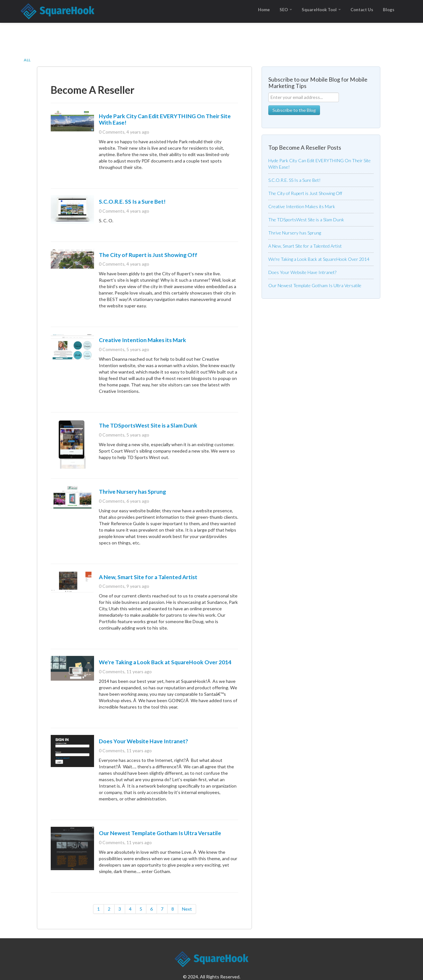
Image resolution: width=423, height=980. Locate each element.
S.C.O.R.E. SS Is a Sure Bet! (132, 202)
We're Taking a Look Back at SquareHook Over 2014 (165, 662)
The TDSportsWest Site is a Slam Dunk (148, 425)
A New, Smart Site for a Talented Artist (148, 577)
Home (264, 10)
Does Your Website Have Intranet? (143, 741)
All (27, 60)
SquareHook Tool (321, 10)
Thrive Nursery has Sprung (132, 492)
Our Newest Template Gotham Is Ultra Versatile (160, 833)
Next (187, 909)
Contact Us (362, 10)
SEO (286, 10)
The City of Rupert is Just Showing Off (148, 255)
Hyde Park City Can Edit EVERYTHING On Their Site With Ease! (165, 119)
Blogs (389, 10)
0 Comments (112, 132)
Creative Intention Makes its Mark (142, 340)
